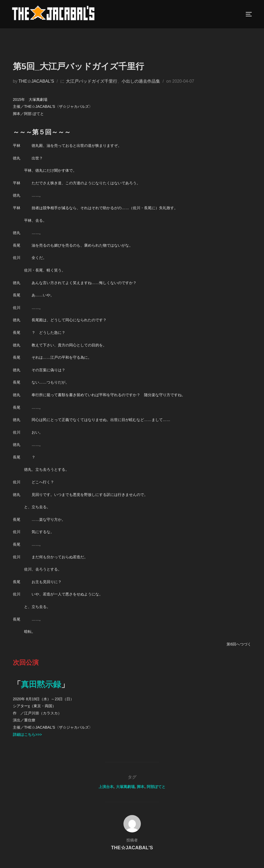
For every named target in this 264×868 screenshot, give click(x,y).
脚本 (141, 794)
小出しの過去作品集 (141, 88)
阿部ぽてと (156, 794)
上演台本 (106, 794)
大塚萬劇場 (125, 794)
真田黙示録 (41, 691)
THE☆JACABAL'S (36, 88)
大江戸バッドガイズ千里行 (92, 88)
